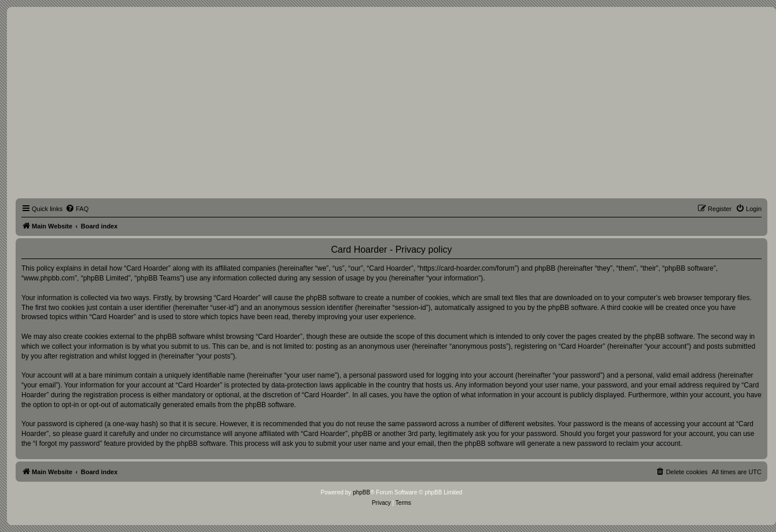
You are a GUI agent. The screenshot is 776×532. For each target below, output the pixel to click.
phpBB (361, 492)
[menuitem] (77, 209)
